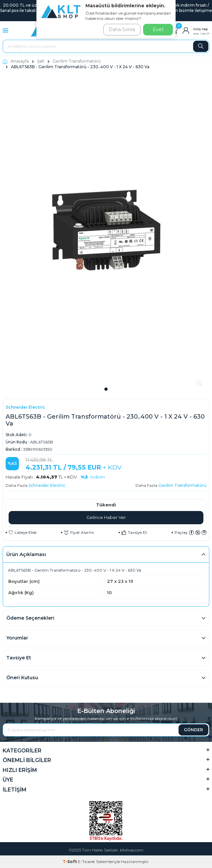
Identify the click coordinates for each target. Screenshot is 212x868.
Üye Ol (205, 33)
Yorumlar (17, 638)
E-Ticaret (86, 862)
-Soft (70, 862)
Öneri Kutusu (22, 678)
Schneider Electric (25, 407)
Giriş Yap (201, 29)
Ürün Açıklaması (26, 554)
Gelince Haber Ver (106, 517)
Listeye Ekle (23, 532)
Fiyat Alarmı (79, 532)
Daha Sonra (122, 29)
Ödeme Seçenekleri (30, 618)
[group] (106, 230)
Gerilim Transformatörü (77, 61)
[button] (106, 389)
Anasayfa (16, 61)
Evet (158, 29)
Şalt (41, 61)
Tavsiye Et (134, 532)
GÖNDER (193, 730)
